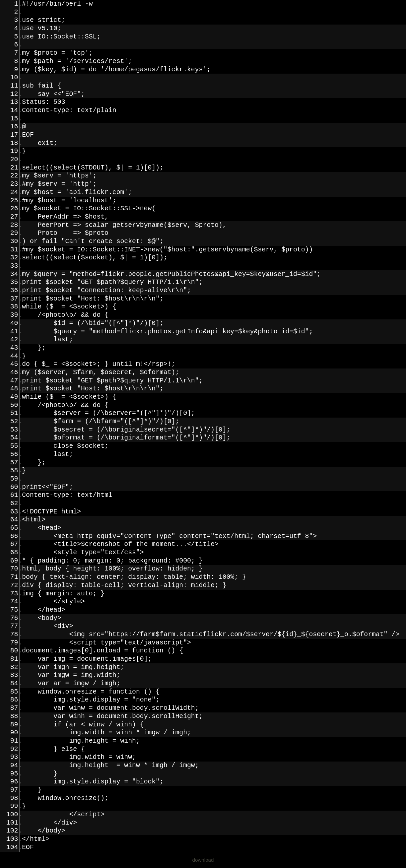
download (203, 860)
